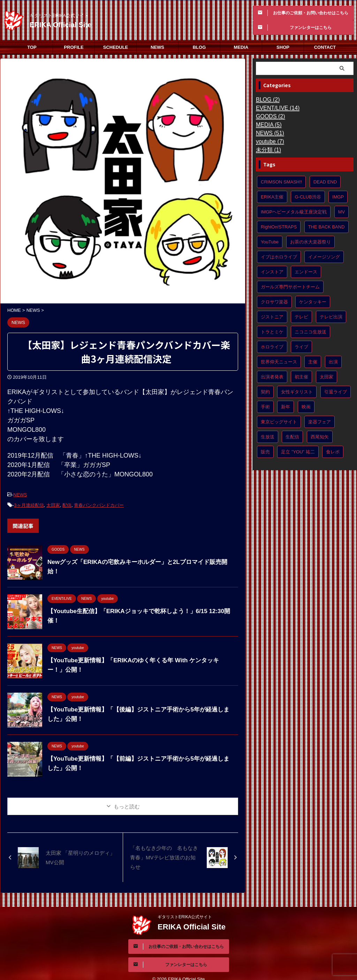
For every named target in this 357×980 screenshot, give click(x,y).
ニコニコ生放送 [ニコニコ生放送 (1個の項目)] (310, 332)
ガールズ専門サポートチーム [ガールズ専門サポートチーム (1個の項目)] (290, 287)
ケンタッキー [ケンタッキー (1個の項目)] (313, 302)
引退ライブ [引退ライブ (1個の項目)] (336, 392)
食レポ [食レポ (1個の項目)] (333, 452)
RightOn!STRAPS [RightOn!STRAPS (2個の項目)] (279, 227)
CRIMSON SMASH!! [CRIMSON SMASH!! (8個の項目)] (281, 182)
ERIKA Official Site (60, 25)
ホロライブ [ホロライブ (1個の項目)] (272, 347)
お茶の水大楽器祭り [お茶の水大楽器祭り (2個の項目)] (310, 242)
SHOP (283, 47)
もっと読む (127, 804)
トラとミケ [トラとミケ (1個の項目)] (272, 332)
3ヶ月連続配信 (29, 504)
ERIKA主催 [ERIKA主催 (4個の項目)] (272, 197)
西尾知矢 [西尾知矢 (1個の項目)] (320, 437)
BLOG (199, 47)
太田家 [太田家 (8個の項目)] (326, 377)
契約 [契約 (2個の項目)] (265, 392)
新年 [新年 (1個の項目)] (286, 407)
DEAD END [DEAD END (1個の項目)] (325, 182)
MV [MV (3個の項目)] (342, 212)
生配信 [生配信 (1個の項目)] (292, 437)
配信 (67, 504)
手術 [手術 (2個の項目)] (265, 407)
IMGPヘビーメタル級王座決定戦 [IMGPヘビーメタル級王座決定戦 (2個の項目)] (294, 212)
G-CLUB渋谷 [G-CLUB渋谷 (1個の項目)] (308, 197)
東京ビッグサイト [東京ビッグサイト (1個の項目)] (279, 422)
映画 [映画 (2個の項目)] (306, 407)
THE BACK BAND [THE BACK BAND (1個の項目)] (326, 227)
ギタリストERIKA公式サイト (185, 908)
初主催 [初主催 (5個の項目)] (301, 377)
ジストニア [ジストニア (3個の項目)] (272, 317)
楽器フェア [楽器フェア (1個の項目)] (320, 422)
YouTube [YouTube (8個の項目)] (270, 242)
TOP (32, 47)
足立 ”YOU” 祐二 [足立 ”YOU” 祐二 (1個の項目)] (298, 452)
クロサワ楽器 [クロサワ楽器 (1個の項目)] (274, 302)
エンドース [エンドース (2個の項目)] (306, 272)
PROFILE (74, 47)
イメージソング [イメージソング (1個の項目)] (324, 257)
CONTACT (325, 47)
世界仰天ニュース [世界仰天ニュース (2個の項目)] (279, 362)
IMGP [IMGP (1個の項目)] (338, 197)
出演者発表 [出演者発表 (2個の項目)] (272, 377)
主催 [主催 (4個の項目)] (313, 362)
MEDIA (241, 47)
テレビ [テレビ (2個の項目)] (301, 317)
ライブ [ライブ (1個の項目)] (301, 347)
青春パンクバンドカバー (99, 504)
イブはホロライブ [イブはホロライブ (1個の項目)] (279, 257)
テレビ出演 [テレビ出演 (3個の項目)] (331, 317)
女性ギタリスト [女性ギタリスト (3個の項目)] (297, 392)
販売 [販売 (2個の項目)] (265, 452)
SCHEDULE (116, 47)
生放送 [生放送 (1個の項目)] (268, 437)
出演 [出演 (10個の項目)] (333, 362)
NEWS (157, 47)
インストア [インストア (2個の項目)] (272, 272)
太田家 (53, 504)
